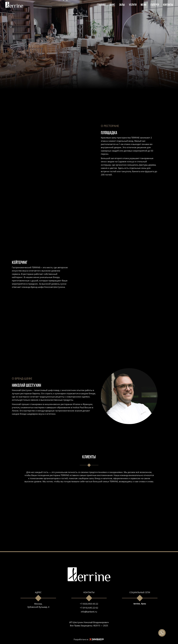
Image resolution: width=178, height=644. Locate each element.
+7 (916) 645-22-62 (89, 608)
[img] (162, 633)
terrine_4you (140, 604)
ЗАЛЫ (122, 5)
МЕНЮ (144, 5)
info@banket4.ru (89, 612)
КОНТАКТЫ (168, 5)
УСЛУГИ (133, 5)
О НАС (112, 5)
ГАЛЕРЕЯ (155, 5)
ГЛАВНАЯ (101, 5)
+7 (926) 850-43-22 (89, 604)
